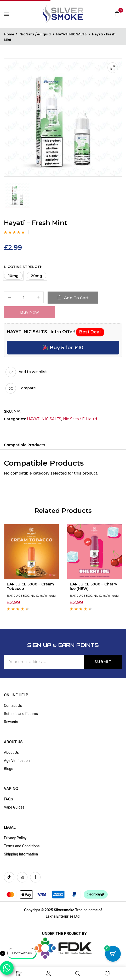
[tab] (25, 446)
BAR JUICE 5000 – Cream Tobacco (30, 586)
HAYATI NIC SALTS (71, 34)
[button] (117, 14)
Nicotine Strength (23, 267)
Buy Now (29, 312)
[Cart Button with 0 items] (113, 954)
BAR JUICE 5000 (18, 596)
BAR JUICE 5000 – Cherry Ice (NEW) (93, 586)
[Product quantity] (24, 298)
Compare (27, 388)
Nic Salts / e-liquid (35, 34)
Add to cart (76, 298)
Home (9, 34)
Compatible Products (25, 445)
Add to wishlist (33, 372)
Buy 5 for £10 (63, 348)
